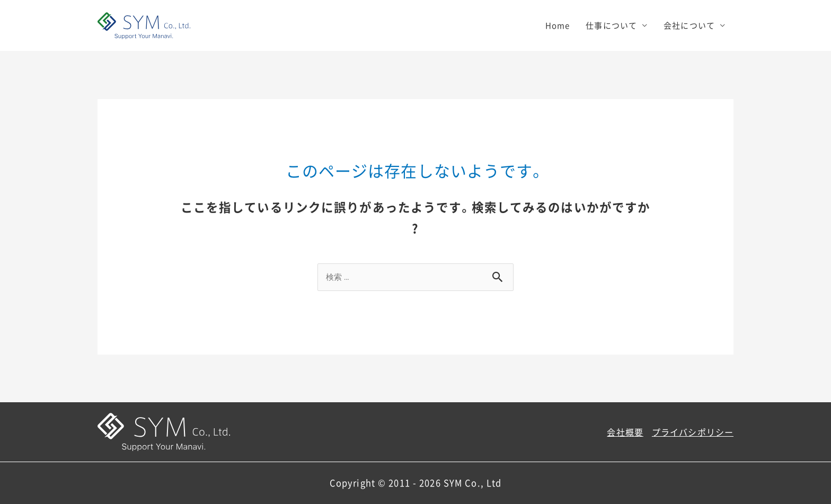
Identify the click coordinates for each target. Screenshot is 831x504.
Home (558, 25)
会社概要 (625, 432)
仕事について (611, 25)
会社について (689, 25)
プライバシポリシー (693, 432)
